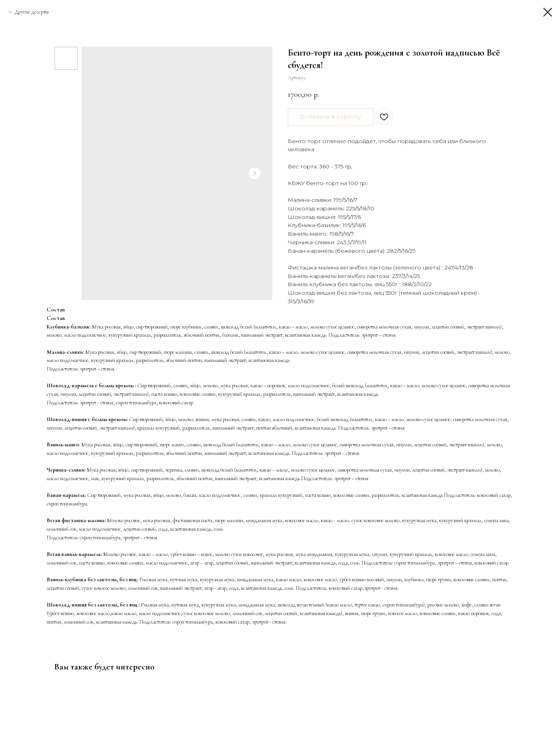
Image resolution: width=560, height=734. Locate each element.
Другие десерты (32, 12)
